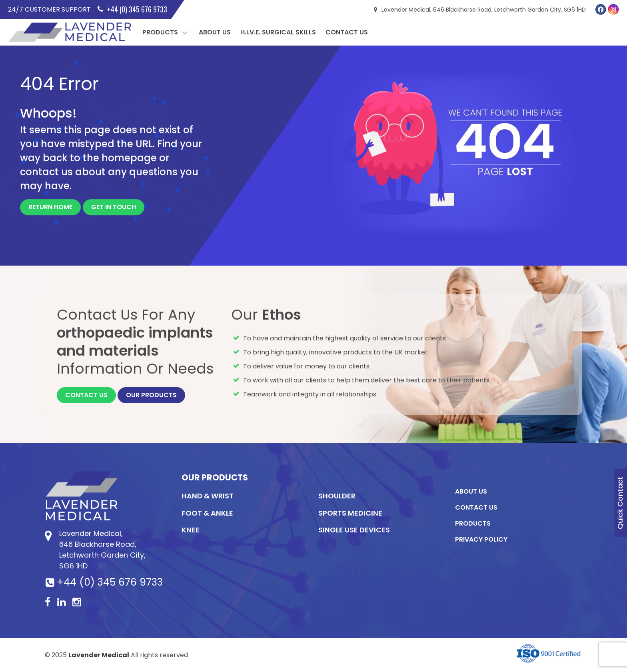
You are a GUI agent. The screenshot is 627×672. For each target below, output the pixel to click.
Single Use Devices (354, 530)
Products (160, 32)
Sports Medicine (350, 513)
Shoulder (337, 496)
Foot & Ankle (207, 513)
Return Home (50, 207)
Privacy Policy (481, 539)
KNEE (191, 530)
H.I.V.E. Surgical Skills (278, 32)
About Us (215, 32)
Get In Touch (114, 207)
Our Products (151, 395)
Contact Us (347, 32)
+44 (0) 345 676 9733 (110, 582)
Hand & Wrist (208, 496)
